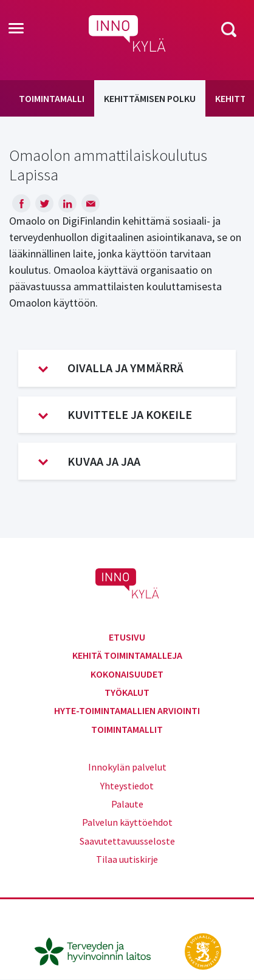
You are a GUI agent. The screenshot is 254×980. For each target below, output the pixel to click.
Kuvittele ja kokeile (115, 415)
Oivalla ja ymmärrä (111, 368)
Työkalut (127, 692)
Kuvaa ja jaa (89, 461)
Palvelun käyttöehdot (127, 822)
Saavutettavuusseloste (127, 841)
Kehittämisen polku (150, 98)
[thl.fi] (99, 950)
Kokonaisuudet (127, 674)
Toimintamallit (127, 729)
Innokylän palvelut (127, 767)
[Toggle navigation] (16, 29)
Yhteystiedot (127, 786)
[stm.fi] (203, 950)
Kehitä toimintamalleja (127, 655)
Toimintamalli (52, 98)
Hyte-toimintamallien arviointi (127, 710)
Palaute (127, 804)
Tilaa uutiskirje (127, 859)
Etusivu (127, 637)
